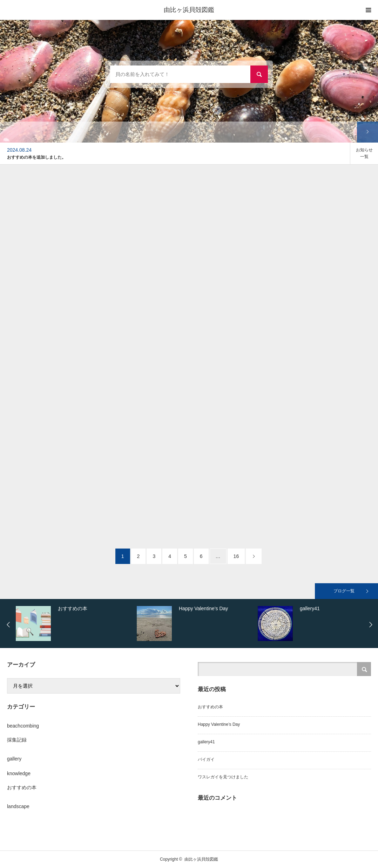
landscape (18, 806)
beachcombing (23, 726)
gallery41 (206, 742)
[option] (175, 153)
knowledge (19, 773)
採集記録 (17, 740)
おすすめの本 (22, 787)
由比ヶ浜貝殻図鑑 (189, 10)
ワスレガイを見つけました (223, 777)
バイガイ (206, 759)
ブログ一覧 (344, 591)
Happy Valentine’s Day (219, 724)
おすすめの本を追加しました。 (36, 157)
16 (236, 556)
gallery (14, 759)
